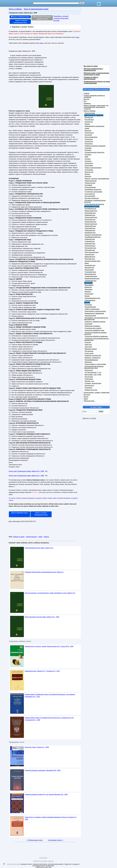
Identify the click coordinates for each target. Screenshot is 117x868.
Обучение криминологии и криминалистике (93, 70)
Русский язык (89, 120)
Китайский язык (90, 265)
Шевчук (46, 537)
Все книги (87, 395)
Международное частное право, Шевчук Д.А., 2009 (42, 617)
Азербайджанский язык (93, 237)
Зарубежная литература (93, 189)
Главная (87, 93)
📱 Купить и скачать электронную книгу (20, 21)
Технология (89, 139)
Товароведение (90, 300)
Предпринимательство (93, 298)
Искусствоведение (91, 137)
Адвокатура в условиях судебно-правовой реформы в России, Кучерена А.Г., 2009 (51, 818)
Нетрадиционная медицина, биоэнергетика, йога (94, 367)
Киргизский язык (90, 274)
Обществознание (91, 181)
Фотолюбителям (90, 307)
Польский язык (90, 250)
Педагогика (89, 144)
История (88, 159)
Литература (89, 122)
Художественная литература (95, 152)
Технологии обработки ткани (95, 330)
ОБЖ (87, 157)
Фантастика (89, 370)
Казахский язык (90, 244)
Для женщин (89, 351)
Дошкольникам (90, 113)
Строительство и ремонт (93, 328)
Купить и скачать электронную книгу (41, 514)
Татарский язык (90, 228)
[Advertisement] (63, 61)
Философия (89, 165)
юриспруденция (31, 537)
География (88, 185)
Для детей (88, 135)
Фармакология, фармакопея (94, 313)
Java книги (88, 347)
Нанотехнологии (90, 316)
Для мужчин (89, 377)
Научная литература (92, 198)
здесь (78, 37)
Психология (89, 163)
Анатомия (88, 148)
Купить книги (89, 353)
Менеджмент (89, 285)
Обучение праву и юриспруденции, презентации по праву (97, 74)
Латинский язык (90, 220)
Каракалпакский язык (92, 278)
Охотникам (89, 324)
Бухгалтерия (89, 294)
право (40, 537)
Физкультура (89, 172)
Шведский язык (90, 257)
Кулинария (88, 388)
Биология (88, 131)
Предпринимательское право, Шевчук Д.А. (39, 548)
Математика (89, 117)
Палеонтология (90, 183)
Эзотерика (88, 305)
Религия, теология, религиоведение (97, 179)
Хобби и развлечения (92, 309)
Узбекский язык (90, 230)
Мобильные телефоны (93, 326)
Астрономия (89, 170)
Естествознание (90, 187)
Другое (86, 397)
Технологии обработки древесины (96, 336)
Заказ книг (88, 345)
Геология (88, 342)
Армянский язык (90, 226)
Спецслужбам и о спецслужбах (95, 364)
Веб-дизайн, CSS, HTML (93, 375)
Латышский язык (90, 248)
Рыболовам (89, 379)
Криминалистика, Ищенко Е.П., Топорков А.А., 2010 (42, 671)
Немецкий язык (90, 215)
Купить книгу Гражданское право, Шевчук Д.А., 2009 (26, 471)
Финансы (88, 292)
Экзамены (87, 103)
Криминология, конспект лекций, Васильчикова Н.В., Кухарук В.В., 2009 (49, 646)
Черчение (88, 161)
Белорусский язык (91, 224)
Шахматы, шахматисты (93, 358)
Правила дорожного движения (95, 146)
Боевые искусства (91, 390)
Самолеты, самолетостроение (95, 322)
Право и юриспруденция (93, 168)
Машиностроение (91, 349)
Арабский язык (90, 239)
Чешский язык (90, 254)
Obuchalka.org (13, 864)
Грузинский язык (90, 272)
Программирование (91, 360)
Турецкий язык (90, 241)
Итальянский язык (91, 217)
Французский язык (91, 211)
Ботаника (88, 150)
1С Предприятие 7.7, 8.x (93, 372)
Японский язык (90, 259)
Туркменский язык (91, 276)
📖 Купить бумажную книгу (20, 17)
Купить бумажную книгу (20, 513)
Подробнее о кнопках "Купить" (23, 27)
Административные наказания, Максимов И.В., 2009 (43, 770)
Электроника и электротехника (95, 311)
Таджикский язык (91, 281)
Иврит (87, 263)
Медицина (88, 362)
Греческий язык (90, 246)
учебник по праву (19, 537)
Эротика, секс (89, 381)
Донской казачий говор (93, 261)
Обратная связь (89, 401)
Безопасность (89, 385)
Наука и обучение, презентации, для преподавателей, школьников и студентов (96, 107)
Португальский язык (92, 252)
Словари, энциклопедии (93, 383)
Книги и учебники (90, 111)
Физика (87, 124)
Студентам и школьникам (94, 192)
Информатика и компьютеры (95, 126)
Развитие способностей (93, 355)
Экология (88, 176)
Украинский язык (90, 222)
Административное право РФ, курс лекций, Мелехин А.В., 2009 (46, 794)
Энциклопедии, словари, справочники (97, 393)
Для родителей (90, 196)
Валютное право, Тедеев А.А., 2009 (37, 747)
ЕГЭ (85, 101)
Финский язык (89, 268)
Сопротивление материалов (94, 204)
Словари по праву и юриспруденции (91, 78)
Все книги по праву (91, 66)
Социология (89, 141)
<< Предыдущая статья (35, 840)
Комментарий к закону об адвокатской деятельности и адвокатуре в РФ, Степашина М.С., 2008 (49, 719)
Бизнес (87, 296)
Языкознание (89, 270)
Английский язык (90, 209)
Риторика (88, 155)
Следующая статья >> (56, 840)
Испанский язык (90, 213)
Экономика (89, 289)
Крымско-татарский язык (93, 235)
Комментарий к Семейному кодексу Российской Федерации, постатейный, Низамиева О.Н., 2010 (50, 696)
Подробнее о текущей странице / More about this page (61, 18)
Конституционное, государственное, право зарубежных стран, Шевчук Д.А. (50, 593)
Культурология (90, 194)
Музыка (87, 174)
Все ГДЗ (86, 99)
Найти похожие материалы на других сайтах (42, 18)
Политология (89, 133)
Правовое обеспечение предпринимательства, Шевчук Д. (44, 572)
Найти (86, 399)
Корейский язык (90, 233)
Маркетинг (88, 287)
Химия (87, 128)
